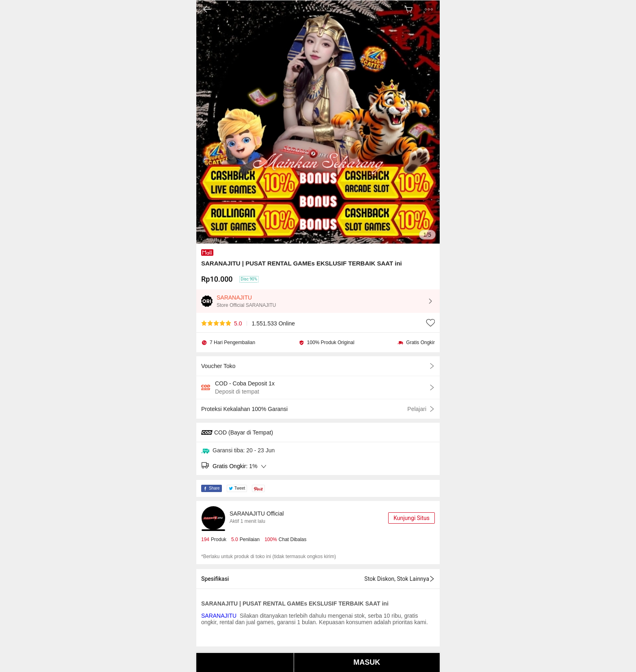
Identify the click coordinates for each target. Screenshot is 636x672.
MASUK (367, 662)
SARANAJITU (220, 616)
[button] (429, 9)
